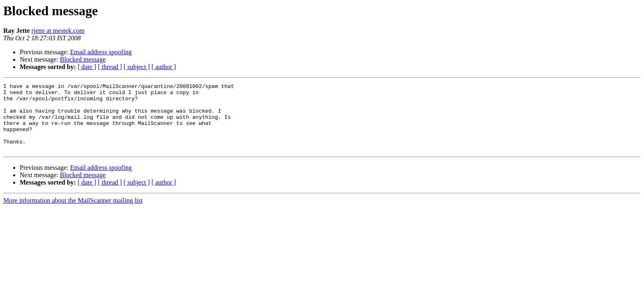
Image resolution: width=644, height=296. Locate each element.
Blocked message (83, 59)
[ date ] (87, 67)
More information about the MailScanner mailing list (73, 214)
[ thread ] (110, 67)
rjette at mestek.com (58, 31)
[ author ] (164, 67)
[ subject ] (137, 67)
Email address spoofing (101, 52)
